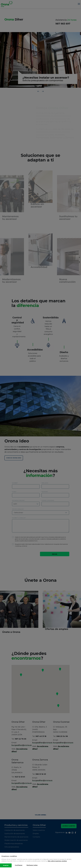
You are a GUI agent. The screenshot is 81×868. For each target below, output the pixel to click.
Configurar (19, 866)
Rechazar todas (32, 866)
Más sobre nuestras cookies (57, 862)
